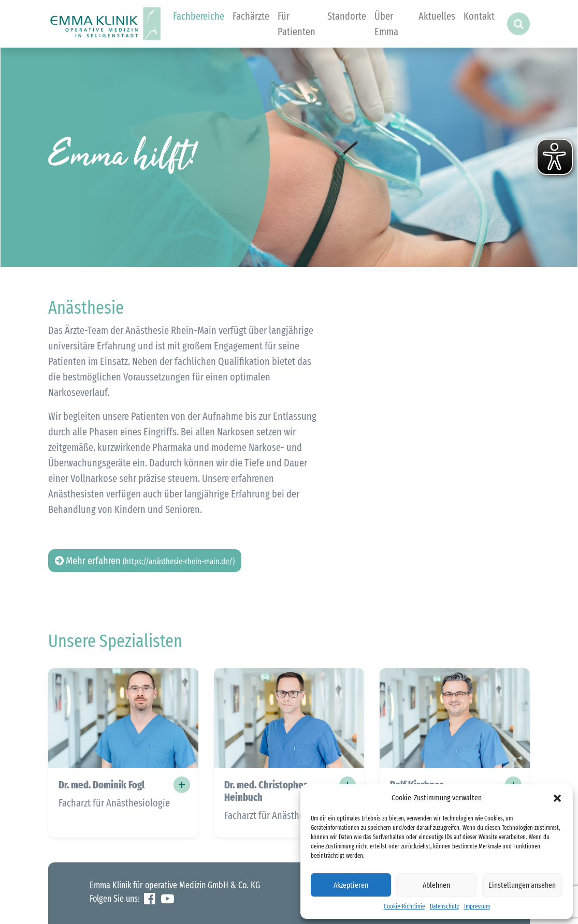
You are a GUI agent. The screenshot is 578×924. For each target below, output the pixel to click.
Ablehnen (436, 885)
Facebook (149, 899)
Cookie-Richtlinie (404, 906)
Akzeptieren (351, 885)
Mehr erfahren (145, 561)
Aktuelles (437, 16)
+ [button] (182, 785)
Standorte (347, 16)
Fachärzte (251, 16)
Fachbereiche (199, 16)
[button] (557, 798)
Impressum (477, 906)
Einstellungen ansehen (522, 885)
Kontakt (479, 16)
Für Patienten (297, 24)
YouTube (168, 899)
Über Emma (386, 24)
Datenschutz (444, 906)
